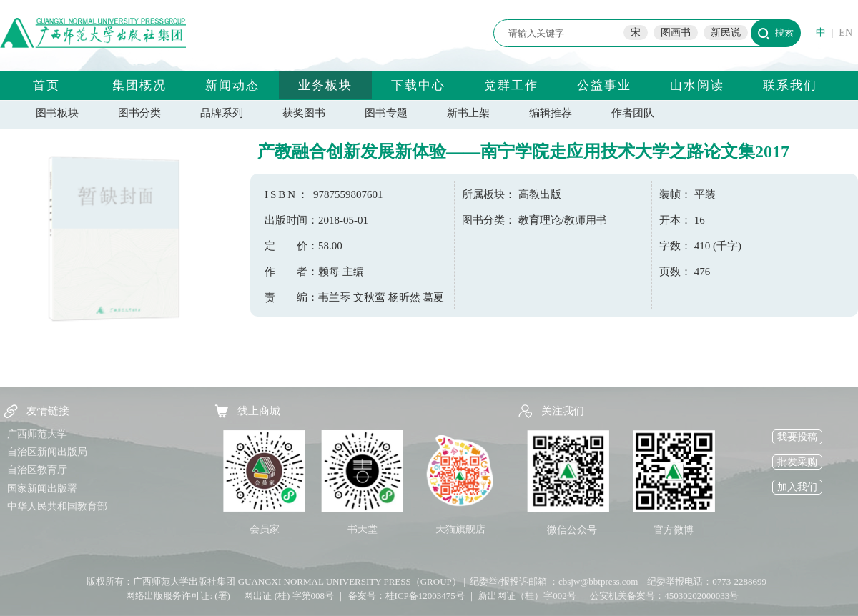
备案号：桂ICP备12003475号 (406, 596)
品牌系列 (222, 113)
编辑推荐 (551, 113)
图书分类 (139, 113)
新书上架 (468, 113)
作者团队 (633, 113)
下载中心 (418, 85)
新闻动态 (232, 85)
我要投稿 (797, 437)
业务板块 (325, 85)
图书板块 (57, 113)
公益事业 (604, 85)
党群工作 (511, 85)
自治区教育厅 (37, 470)
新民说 (726, 33)
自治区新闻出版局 (47, 452)
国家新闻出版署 (42, 488)
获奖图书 (304, 113)
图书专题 (386, 113)
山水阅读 (697, 85)
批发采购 (797, 462)
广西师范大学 (37, 434)
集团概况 (139, 85)
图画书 (676, 33)
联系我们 (790, 85)
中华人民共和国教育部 (57, 506)
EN (845, 33)
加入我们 (797, 487)
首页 (46, 85)
